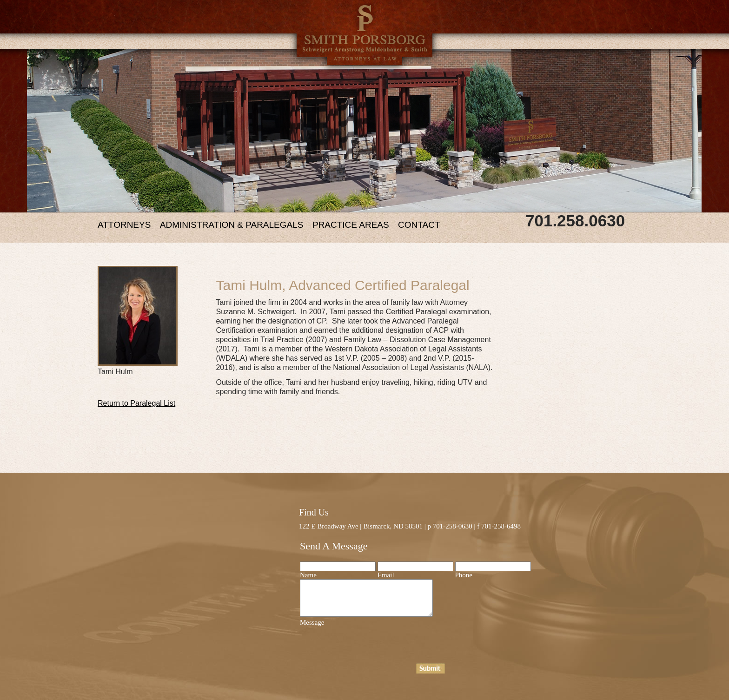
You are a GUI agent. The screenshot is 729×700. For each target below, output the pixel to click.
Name (308, 575)
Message (312, 622)
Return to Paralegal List (136, 403)
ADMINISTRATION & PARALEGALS (232, 225)
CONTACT (419, 225)
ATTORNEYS (124, 225)
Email (386, 575)
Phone (464, 575)
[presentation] (371, 645)
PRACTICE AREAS (351, 225)
